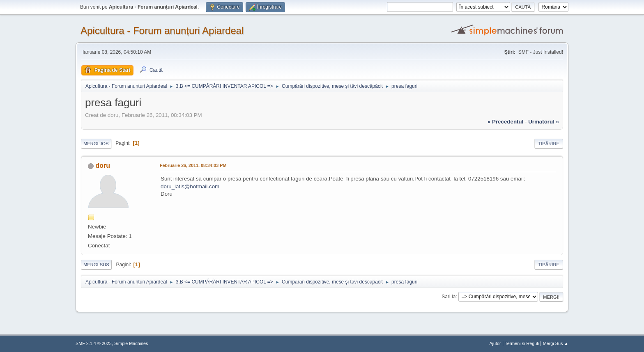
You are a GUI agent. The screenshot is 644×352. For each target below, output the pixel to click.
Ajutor (495, 343)
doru (103, 166)
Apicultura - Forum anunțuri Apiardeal (162, 31)
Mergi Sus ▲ (556, 343)
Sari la (448, 297)
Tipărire (549, 144)
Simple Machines (131, 343)
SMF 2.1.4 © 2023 (94, 343)
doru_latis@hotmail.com (190, 186)
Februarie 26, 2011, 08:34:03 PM (193, 165)
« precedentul (505, 122)
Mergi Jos (96, 144)
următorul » (544, 122)
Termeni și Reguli (522, 343)
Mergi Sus (96, 265)
